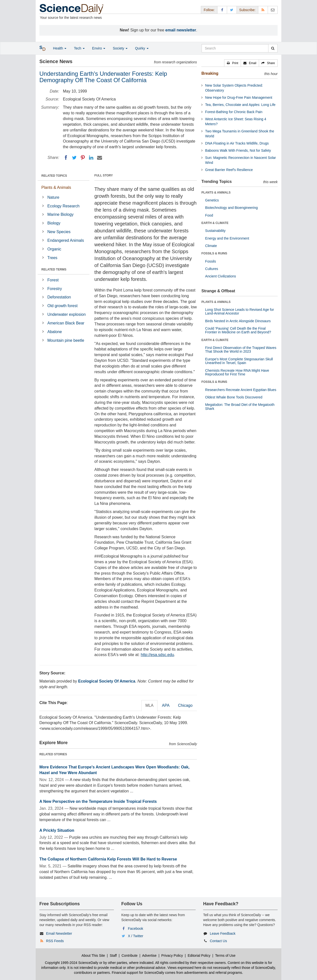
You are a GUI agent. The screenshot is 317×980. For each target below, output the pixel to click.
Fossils (211, 261)
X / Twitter (136, 936)
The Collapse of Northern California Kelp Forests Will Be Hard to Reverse (108, 859)
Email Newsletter (59, 933)
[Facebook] (66, 158)
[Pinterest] (83, 158)
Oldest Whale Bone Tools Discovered (234, 397)
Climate (211, 246)
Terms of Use (225, 955)
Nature (53, 197)
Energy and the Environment (227, 238)
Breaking (210, 73)
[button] (233, 63)
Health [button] (60, 48)
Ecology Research (63, 206)
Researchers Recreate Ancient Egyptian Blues (241, 390)
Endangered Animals (66, 240)
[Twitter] (74, 158)
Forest (53, 280)
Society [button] (120, 48)
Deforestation (59, 297)
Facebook (136, 929)
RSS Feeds (55, 941)
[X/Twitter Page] (232, 10)
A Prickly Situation (57, 830)
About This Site (93, 955)
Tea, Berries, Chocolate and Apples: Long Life (240, 105)
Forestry (55, 289)
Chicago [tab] (185, 705)
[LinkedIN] (91, 158)
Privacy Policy (172, 955)
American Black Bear (66, 323)
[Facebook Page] (222, 10)
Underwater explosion (66, 314)
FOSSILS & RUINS (214, 253)
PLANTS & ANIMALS (216, 193)
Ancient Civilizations (221, 276)
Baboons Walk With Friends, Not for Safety (238, 150)
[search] (273, 48)
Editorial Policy (199, 955)
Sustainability (215, 231)
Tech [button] (79, 48)
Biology (54, 223)
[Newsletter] (273, 10)
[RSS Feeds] (263, 10)
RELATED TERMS (54, 269)
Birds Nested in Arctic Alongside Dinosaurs (238, 321)
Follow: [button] (209, 10)
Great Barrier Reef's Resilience (229, 170)
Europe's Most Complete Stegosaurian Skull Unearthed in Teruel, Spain (239, 361)
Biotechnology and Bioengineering (231, 208)
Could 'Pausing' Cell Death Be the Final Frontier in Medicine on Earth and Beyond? (238, 330)
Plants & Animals (56, 187)
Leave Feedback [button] (223, 933)
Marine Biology (60, 214)
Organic (54, 249)
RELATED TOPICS (54, 176)
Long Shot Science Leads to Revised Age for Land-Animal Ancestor (239, 311)
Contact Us (218, 941)
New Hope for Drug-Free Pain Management (239, 98)
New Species (59, 232)
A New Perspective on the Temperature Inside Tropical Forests (98, 801)
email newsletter (181, 30)
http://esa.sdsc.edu (157, 655)
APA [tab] (166, 705)
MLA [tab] (149, 705)
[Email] (100, 158)
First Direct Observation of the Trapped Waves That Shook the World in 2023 (241, 350)
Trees (52, 258)
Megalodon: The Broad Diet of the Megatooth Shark (240, 406)
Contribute (130, 955)
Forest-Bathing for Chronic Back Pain (234, 112)
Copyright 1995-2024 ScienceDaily (72, 963)
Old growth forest (62, 306)
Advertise (149, 955)
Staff (113, 955)
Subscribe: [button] (247, 10)
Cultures (211, 269)
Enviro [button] (99, 48)
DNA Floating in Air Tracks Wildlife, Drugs (237, 143)
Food (209, 215)
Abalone (55, 332)
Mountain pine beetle (66, 340)
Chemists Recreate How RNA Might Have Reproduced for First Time (237, 372)
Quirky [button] (142, 48)
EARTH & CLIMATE (215, 223)
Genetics (212, 200)
